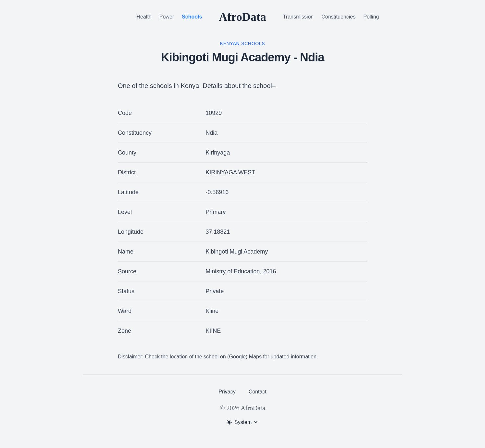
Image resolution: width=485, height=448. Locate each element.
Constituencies (338, 17)
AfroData (242, 17)
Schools (192, 17)
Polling (371, 17)
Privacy (227, 392)
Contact (258, 392)
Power (167, 17)
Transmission (298, 17)
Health (144, 17)
